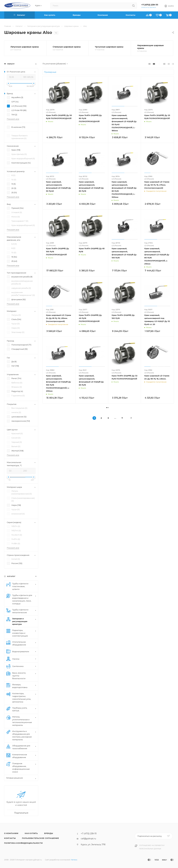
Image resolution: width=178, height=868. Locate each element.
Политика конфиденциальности (23, 843)
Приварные (50, 72)
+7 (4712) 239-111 (150, 5)
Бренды (49, 833)
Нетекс (74, 860)
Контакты (10, 838)
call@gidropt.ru (88, 839)
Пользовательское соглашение (40, 838)
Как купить (31, 833)
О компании (11, 833)
